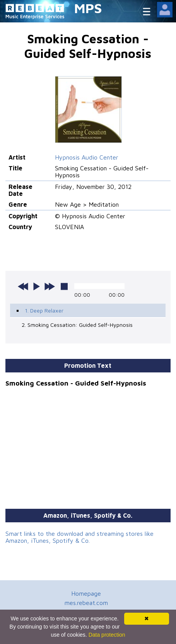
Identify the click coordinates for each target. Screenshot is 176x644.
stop (64, 286)
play (36, 286)
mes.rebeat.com (86, 603)
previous (23, 286)
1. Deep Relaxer (44, 310)
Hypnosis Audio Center (87, 157)
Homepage (86, 593)
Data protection (107, 635)
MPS (88, 8)
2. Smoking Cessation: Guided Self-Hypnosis (77, 325)
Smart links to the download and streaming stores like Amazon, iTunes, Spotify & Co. (79, 537)
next (50, 286)
